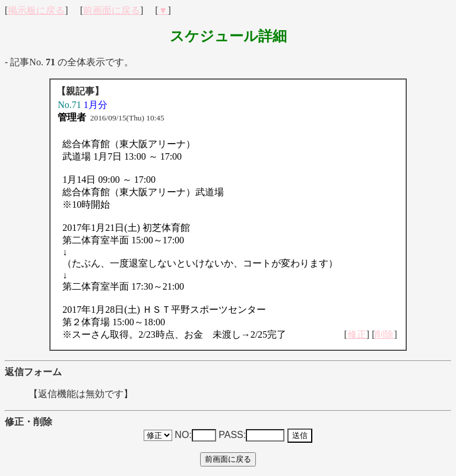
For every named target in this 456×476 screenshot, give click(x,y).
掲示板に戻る (36, 10)
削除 (384, 334)
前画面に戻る (112, 10)
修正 (357, 334)
